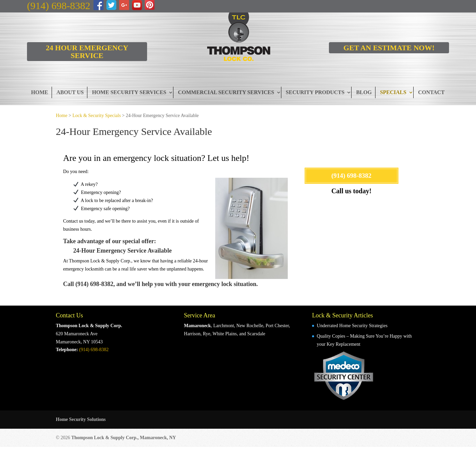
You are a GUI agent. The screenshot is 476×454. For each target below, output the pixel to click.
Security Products (315, 92)
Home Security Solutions (81, 419)
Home (40, 92)
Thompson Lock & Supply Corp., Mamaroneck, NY (124, 438)
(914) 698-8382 (59, 6)
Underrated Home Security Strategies (352, 326)
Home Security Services (129, 92)
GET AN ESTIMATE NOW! (389, 48)
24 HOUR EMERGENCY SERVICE (87, 52)
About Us (70, 92)
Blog (364, 92)
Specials (393, 92)
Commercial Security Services (226, 92)
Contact (431, 92)
